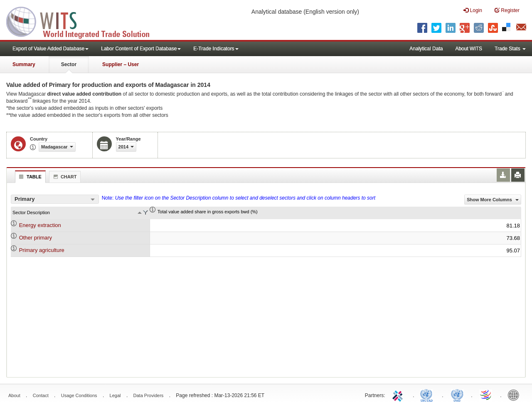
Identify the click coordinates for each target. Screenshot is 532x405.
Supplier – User (121, 64)
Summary (24, 64)
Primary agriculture (42, 250)
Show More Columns (493, 200)
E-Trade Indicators (216, 49)
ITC (399, 395)
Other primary (36, 238)
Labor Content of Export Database (141, 49)
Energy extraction (40, 225)
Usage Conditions (79, 395)
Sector (69, 64)
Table (29, 177)
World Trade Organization (486, 395)
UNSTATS (457, 395)
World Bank (515, 395)
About (14, 395)
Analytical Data (426, 49)
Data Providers (149, 395)
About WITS (469, 49)
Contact (41, 395)
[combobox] (55, 199)
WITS (83, 21)
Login (473, 10)
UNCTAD (428, 395)
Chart (64, 177)
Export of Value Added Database (50, 49)
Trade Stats (510, 49)
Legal (115, 395)
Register (507, 10)
